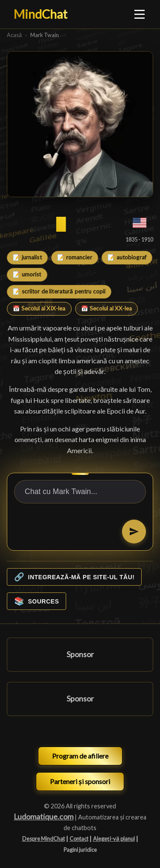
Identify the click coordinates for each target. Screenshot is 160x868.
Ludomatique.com (44, 817)
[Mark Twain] (80, 124)
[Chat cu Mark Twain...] (80, 492)
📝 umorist (27, 274)
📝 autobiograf (127, 257)
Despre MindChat (44, 839)
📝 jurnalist (27, 257)
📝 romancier (74, 257)
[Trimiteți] (134, 532)
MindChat (41, 14)
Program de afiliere (80, 756)
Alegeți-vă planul (114, 839)
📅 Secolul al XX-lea (106, 308)
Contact (79, 839)
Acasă (14, 35)
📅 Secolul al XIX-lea (39, 308)
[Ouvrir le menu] (140, 14)
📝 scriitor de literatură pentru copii (59, 291)
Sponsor (80, 654)
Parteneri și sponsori (80, 781)
